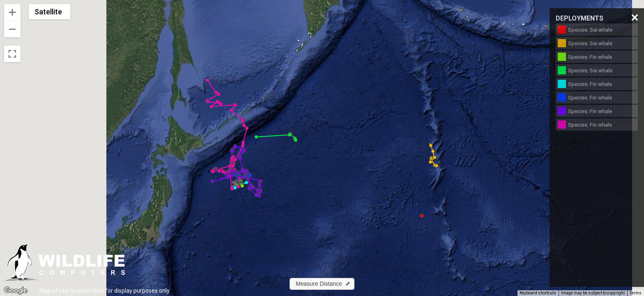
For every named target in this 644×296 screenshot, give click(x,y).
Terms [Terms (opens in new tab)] (636, 293)
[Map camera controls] (632, 278)
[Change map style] (49, 12)
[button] (422, 216)
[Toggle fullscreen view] (12, 54)
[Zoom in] (12, 12)
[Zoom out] (12, 29)
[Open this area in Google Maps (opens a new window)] (16, 291)
